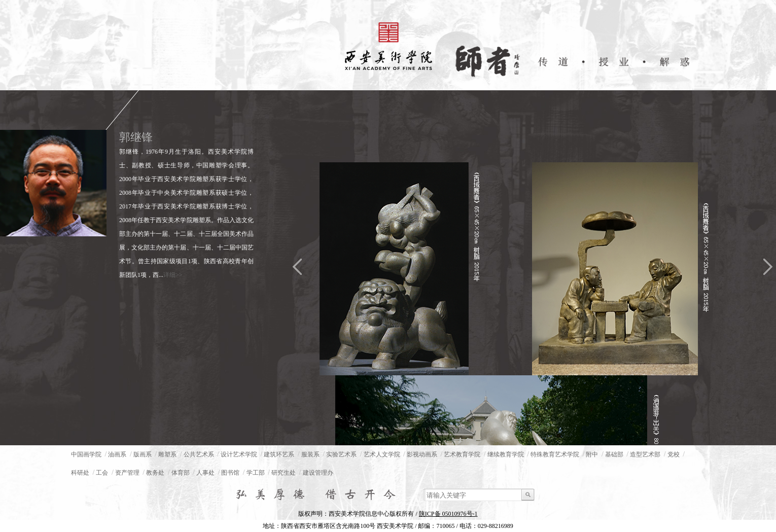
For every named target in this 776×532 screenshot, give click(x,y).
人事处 (205, 473)
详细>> (173, 275)
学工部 (256, 473)
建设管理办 (318, 473)
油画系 (117, 454)
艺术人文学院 (382, 454)
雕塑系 (167, 454)
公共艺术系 (199, 454)
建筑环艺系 (279, 454)
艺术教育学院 (462, 454)
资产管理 (127, 473)
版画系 (143, 454)
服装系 (310, 454)
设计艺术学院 (239, 454)
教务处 (155, 473)
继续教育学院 (506, 454)
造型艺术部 (645, 454)
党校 (674, 454)
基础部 (614, 454)
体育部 (181, 473)
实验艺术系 (341, 454)
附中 (592, 454)
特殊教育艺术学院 (555, 454)
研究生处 (284, 473)
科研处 (80, 473)
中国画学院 (86, 454)
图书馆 (230, 473)
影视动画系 (422, 454)
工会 (102, 473)
